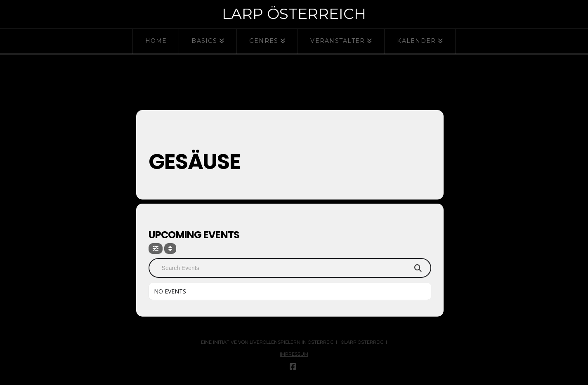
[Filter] (156, 249)
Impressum (294, 354)
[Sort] (170, 249)
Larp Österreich (294, 14)
